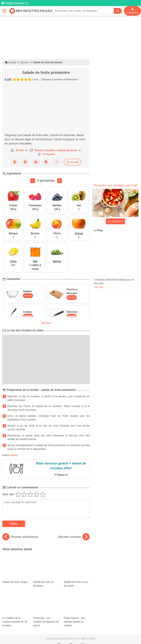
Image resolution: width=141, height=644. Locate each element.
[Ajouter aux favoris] (57, 162)
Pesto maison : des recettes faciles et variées (77, 577)
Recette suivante (74, 537)
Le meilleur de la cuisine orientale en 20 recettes (15, 581)
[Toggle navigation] (4, 11)
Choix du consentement (112, 620)
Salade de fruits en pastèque (46, 562)
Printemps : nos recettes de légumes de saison (46, 581)
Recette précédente (20, 537)
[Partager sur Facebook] (25, 162)
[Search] (118, 11)
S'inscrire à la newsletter (70, 623)
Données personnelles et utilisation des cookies (41, 616)
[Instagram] (82, 611)
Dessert (24, 62)
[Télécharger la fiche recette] (46, 162)
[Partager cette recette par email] (15, 162)
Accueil (10, 62)
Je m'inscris (115, 221)
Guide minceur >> (17, 3)
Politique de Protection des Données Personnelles (38, 620)
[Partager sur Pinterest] (36, 162)
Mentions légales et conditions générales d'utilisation (94, 616)
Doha (14, 455)
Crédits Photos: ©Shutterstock (81, 620)
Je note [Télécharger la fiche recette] (73, 162)
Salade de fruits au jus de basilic (77, 562)
